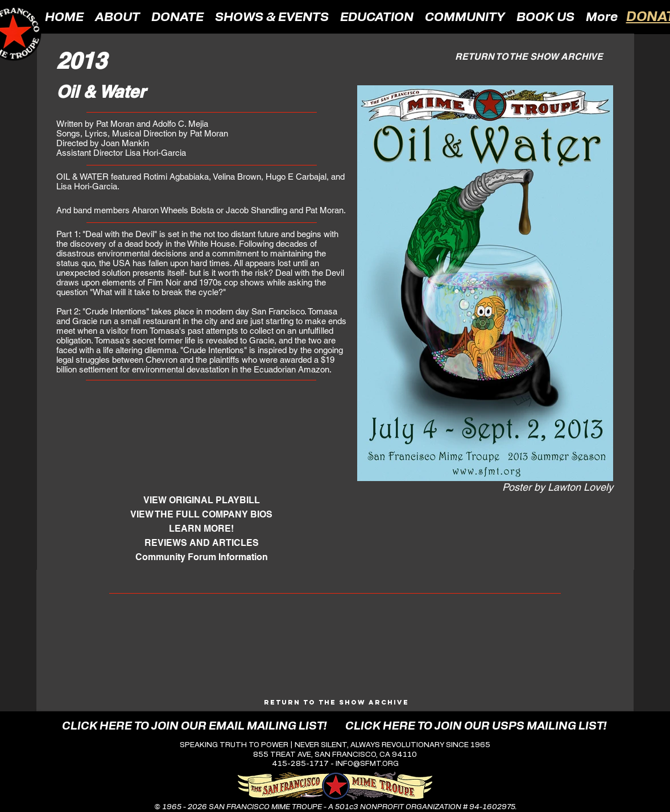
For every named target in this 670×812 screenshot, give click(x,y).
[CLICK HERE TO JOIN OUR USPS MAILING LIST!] (476, 726)
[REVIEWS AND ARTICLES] (201, 543)
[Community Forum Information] (201, 557)
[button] (117, 16)
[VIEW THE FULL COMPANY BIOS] (201, 514)
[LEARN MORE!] (201, 529)
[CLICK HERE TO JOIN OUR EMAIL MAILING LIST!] (194, 726)
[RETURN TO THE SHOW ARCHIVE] (529, 57)
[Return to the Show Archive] (336, 702)
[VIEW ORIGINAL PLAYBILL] (201, 500)
